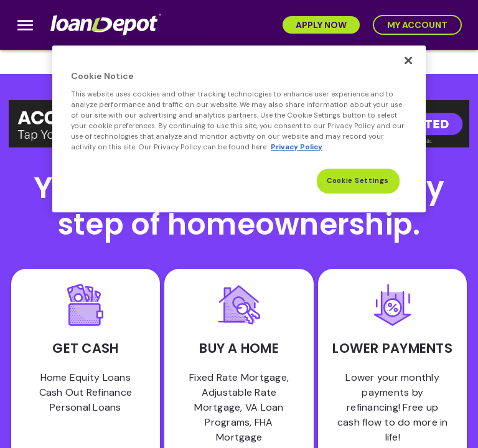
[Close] (408, 60)
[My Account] (417, 25)
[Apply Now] (321, 25)
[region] (239, 129)
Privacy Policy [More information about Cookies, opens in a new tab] (297, 147)
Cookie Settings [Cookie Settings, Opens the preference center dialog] (358, 181)
